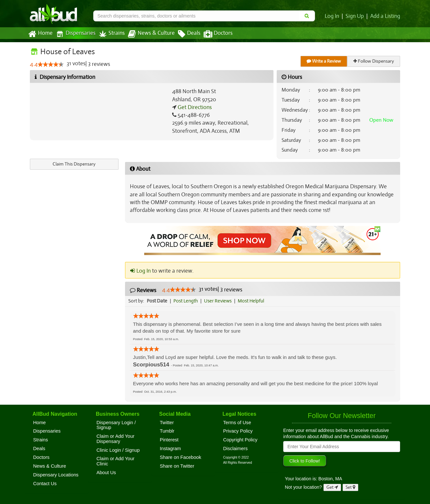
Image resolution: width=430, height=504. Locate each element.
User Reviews (219, 301)
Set (351, 487)
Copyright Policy (240, 440)
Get (332, 487)
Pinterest (169, 440)
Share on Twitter (177, 466)
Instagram (170, 449)
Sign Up (356, 16)
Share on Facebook (181, 457)
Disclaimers (235, 449)
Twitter (167, 423)
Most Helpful (253, 301)
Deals (184, 34)
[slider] (50, 65)
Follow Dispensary (374, 61)
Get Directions (194, 107)
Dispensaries (74, 34)
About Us (106, 473)
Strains (109, 34)
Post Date (157, 301)
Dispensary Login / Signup (116, 425)
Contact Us (45, 484)
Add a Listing (386, 16)
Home (40, 34)
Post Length (187, 301)
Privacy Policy (238, 431)
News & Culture (148, 34)
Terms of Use (237, 423)
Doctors (213, 34)
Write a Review (324, 61)
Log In (333, 16)
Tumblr (167, 431)
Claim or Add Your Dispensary (115, 439)
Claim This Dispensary (74, 164)
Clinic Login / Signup (118, 450)
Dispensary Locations (56, 475)
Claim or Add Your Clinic (115, 461)
